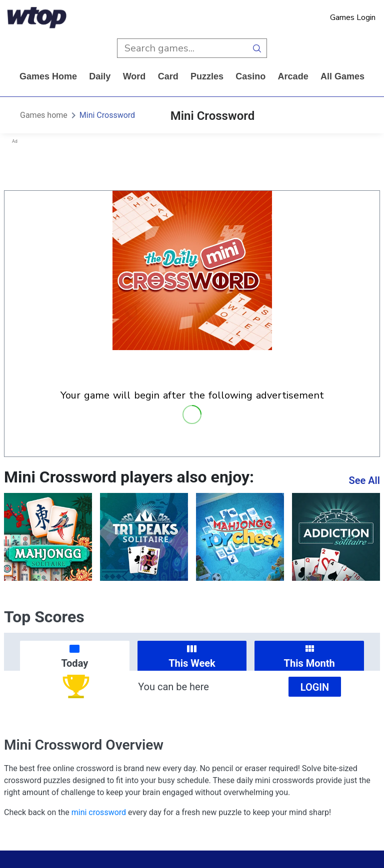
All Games (342, 76)
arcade (293, 76)
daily (100, 76)
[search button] (257, 48)
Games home (48, 76)
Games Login (353, 17)
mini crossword (99, 812)
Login (315, 687)
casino (250, 76)
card (168, 76)
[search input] (182, 48)
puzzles (207, 76)
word (134, 76)
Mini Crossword (107, 115)
